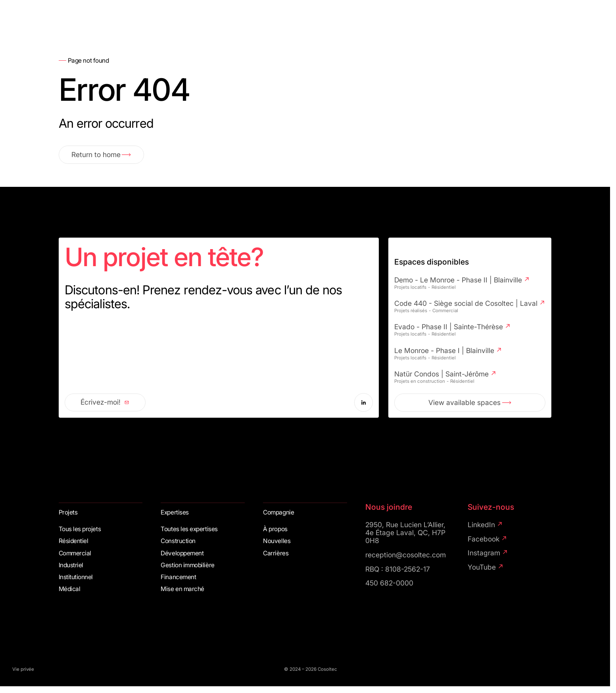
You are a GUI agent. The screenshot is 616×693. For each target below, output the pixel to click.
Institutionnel (76, 577)
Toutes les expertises (189, 529)
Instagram (488, 553)
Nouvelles (277, 541)
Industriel (71, 565)
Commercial (75, 553)
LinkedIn (485, 525)
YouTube (486, 567)
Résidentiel (74, 541)
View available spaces (470, 402)
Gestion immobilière (187, 565)
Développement (182, 553)
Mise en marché (182, 589)
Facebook (487, 539)
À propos (275, 529)
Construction (178, 541)
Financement (178, 577)
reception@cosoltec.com (406, 555)
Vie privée (23, 669)
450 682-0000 (389, 583)
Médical (70, 589)
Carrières (276, 553)
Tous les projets (80, 529)
